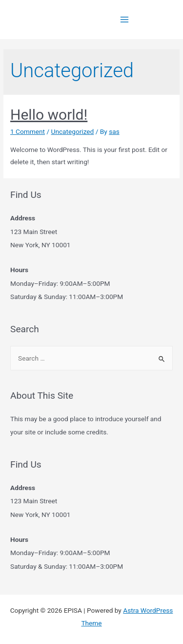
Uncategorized (73, 131)
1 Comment (28, 131)
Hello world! (49, 115)
